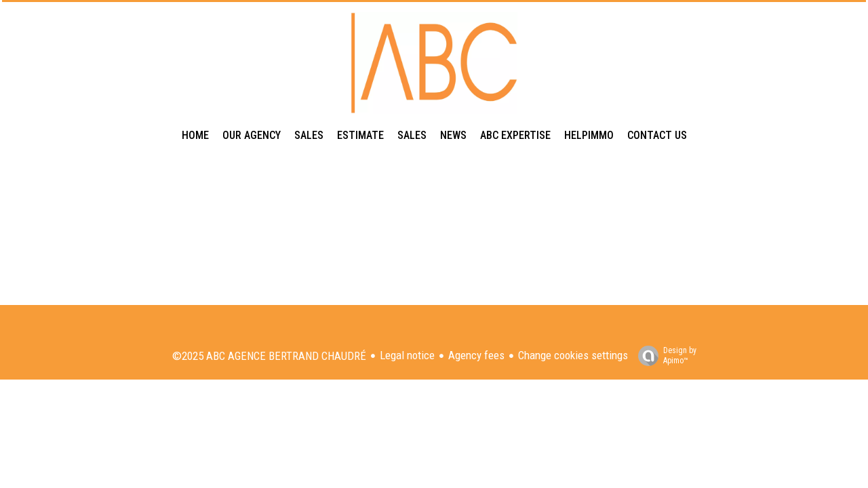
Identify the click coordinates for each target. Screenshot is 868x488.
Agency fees (476, 355)
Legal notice (407, 355)
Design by (664, 356)
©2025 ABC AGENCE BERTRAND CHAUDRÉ (269, 356)
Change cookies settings (573, 355)
